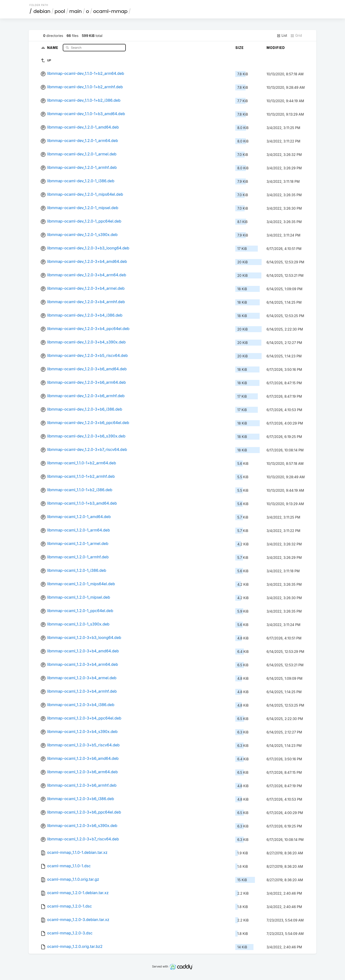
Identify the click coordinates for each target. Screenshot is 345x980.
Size (239, 48)
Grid (296, 35)
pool (60, 11)
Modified (276, 48)
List (282, 35)
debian (42, 11)
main (75, 11)
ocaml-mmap (110, 11)
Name (53, 47)
